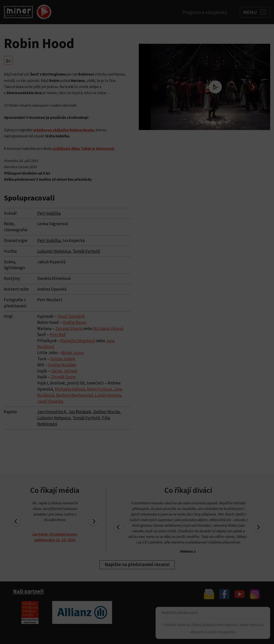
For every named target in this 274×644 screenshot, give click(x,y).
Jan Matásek (80, 412)
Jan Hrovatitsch (52, 412)
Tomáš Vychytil (86, 251)
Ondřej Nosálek (62, 365)
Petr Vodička (49, 213)
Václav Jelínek (64, 371)
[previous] (156, 87)
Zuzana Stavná (69, 328)
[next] (253, 87)
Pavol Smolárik (71, 316)
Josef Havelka (50, 401)
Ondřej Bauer (75, 322)
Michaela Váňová (108, 328)
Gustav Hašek (63, 359)
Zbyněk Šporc (64, 377)
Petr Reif (58, 335)
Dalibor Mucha (106, 412)
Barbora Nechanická (74, 395)
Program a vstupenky (205, 12)
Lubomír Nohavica (54, 251)
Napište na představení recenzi (137, 564)
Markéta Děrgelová (78, 341)
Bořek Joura (72, 353)
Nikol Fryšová (99, 389)
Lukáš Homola (108, 395)
